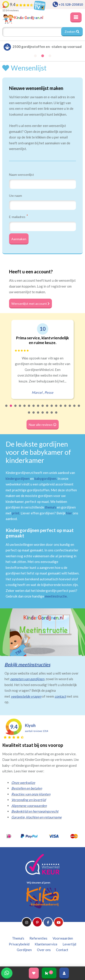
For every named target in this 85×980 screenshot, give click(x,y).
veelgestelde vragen (26, 696)
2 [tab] (11, 409)
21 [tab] (43, 415)
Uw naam (16, 196)
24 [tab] (56, 415)
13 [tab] (61, 409)
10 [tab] (47, 409)
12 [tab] (56, 409)
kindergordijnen (18, 478)
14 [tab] (66, 409)
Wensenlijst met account (30, 304)
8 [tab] (38, 409)
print (16, 513)
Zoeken (72, 32)
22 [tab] (47, 415)
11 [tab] (52, 409)
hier (69, 513)
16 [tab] (75, 409)
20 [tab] (38, 415)
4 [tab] (20, 409)
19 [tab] (34, 415)
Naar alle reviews (43, 425)
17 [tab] (79, 409)
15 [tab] (70, 409)
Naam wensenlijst (22, 175)
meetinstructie (56, 596)
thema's (51, 507)
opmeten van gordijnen (27, 679)
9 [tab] (43, 409)
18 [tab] (29, 415)
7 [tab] (34, 409)
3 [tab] (16, 409)
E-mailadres (18, 217)
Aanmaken (19, 239)
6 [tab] (29, 409)
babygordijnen (45, 478)
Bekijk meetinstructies (27, 664)
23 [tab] (52, 415)
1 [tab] (7, 409)
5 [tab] (25, 409)
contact (60, 696)
